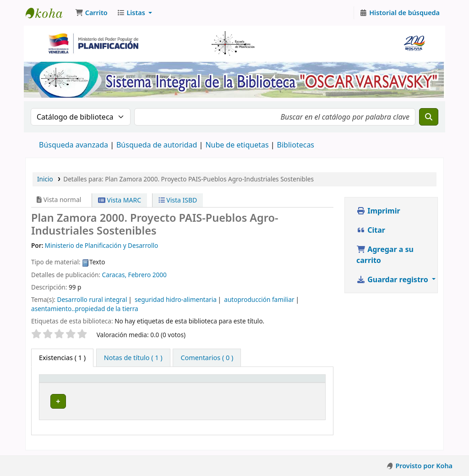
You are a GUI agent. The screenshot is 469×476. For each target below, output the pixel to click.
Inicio (45, 179)
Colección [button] (129, 383)
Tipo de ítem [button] (63, 383)
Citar (371, 230)
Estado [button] (292, 383)
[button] (91, 13)
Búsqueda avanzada (74, 145)
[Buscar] (429, 117)
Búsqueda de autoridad (157, 145)
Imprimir (378, 211)
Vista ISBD (178, 200)
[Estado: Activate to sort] (301, 383)
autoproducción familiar (259, 299)
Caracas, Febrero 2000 (134, 275)
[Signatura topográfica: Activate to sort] (224, 383)
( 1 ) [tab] (62, 358)
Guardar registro (393, 279)
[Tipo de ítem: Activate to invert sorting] (75, 383)
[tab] (133, 358)
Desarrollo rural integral (92, 299)
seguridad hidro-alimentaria (176, 299)
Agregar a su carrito (385, 255)
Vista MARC (120, 200)
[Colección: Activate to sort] (140, 383)
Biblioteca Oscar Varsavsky (49, 13)
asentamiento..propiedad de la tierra (85, 309)
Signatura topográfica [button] (209, 383)
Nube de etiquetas (237, 145)
